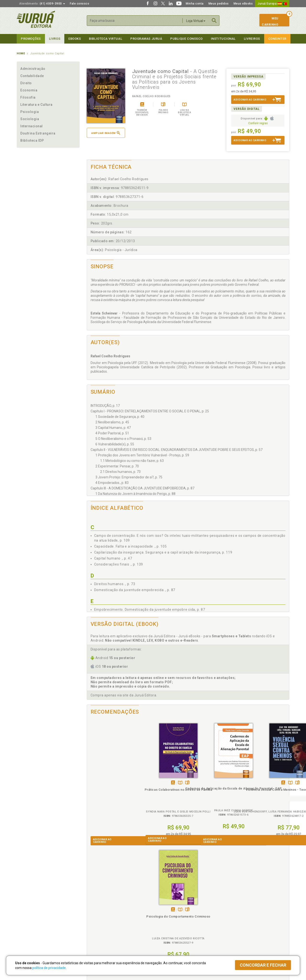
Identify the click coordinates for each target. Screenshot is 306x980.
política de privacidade (49, 968)
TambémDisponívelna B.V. (114, 783)
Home (21, 53)
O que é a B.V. (95, 930)
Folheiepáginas (121, 783)
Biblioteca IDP (32, 140)
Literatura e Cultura (36, 105)
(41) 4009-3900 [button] (42, 4)
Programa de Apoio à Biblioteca (175, 921)
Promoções (31, 39)
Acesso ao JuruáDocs (169, 935)
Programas (163, 901)
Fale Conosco (27, 931)
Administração (33, 69)
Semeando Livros (165, 911)
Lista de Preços (232, 911)
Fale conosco (79, 4)
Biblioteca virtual (106, 39)
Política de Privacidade (101, 906)
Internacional (32, 126)
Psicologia (30, 112)
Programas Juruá (146, 39)
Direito (26, 83)
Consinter (277, 39)
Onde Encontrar (28, 926)
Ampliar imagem (106, 133)
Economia (29, 90)
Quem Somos (26, 906)
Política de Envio (97, 916)
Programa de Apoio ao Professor (176, 916)
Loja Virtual (196, 21)
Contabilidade (32, 76)
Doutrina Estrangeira (38, 133)
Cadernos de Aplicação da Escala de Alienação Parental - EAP (163, 793)
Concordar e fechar (263, 965)
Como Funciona (96, 935)
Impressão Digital (29, 911)
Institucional (223, 39)
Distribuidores (231, 916)
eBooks (75, 39)
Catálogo (228, 906)
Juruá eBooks (27, 921)
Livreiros (252, 39)
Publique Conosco (186, 39)
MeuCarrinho (270, 22)
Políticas (93, 901)
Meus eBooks (243, 4)
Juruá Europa (272, 4)
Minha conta (195, 4)
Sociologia (30, 119)
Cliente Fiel (161, 906)
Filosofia (28, 97)
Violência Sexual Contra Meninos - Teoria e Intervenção (213, 794)
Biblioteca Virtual (102, 925)
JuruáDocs (163, 930)
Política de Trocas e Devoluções (108, 911)
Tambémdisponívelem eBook (107, 783)
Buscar (214, 21)
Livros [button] (55, 39)
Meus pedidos (219, 4)
